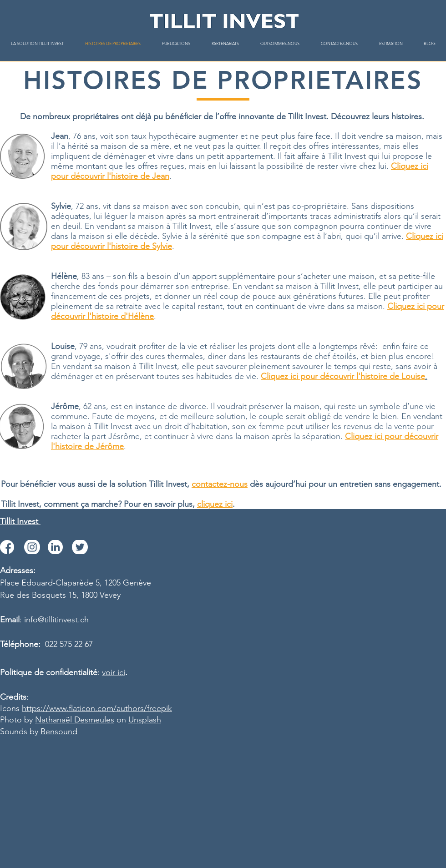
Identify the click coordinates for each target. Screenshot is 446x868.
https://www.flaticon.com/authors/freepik (97, 708)
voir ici (114, 672)
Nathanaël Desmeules (75, 720)
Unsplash (145, 720)
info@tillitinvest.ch (56, 620)
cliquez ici (215, 504)
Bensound (59, 732)
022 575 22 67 (69, 644)
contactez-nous (220, 484)
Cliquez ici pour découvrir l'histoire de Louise (343, 376)
